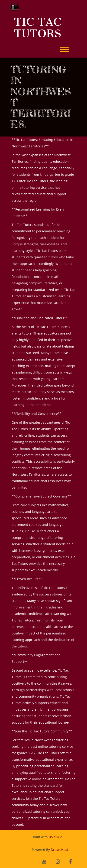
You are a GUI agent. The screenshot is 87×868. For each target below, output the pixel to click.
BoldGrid (56, 837)
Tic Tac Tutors (38, 28)
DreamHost (60, 850)
